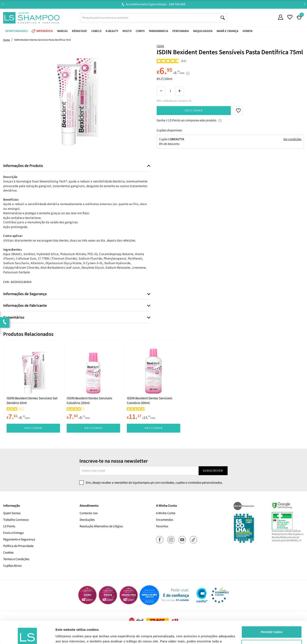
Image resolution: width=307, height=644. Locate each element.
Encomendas (165, 520)
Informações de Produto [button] (23, 166)
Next (304, 4)
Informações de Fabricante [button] (25, 306)
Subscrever (213, 471)
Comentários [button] (14, 318)
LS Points (9, 526)
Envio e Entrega (13, 533)
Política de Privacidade (18, 546)
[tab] (77, 166)
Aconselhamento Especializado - (156, 4)
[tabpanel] (33, 388)
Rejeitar (272, 623)
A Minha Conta (166, 513)
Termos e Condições (16, 559)
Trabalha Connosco (16, 520)
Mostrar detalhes (68, 636)
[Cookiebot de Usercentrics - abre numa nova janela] (27, 636)
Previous (3, 4)
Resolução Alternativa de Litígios (101, 526)
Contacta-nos (89, 513)
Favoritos (162, 526)
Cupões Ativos (12, 566)
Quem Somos (12, 513)
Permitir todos (272, 610)
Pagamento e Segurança (19, 539)
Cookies (8, 553)
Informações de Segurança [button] (25, 294)
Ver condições (292, 139)
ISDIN (160, 46)
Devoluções (87, 520)
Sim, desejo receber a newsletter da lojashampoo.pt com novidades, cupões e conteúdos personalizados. (154, 483)
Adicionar (194, 111)
